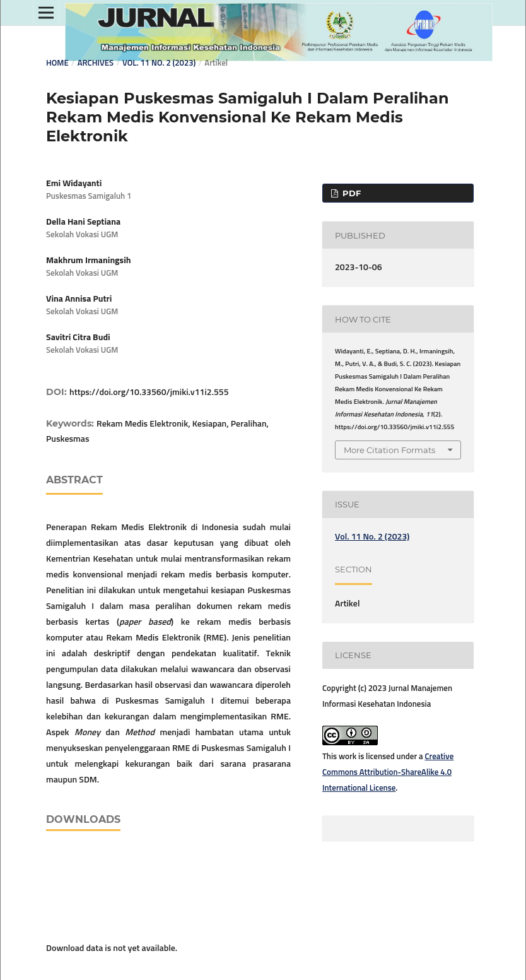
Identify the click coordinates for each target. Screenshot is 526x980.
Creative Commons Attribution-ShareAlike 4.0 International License (388, 773)
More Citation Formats (389, 450)
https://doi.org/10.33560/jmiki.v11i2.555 (149, 393)
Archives (96, 63)
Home (57, 63)
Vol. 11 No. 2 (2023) (159, 63)
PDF (350, 193)
